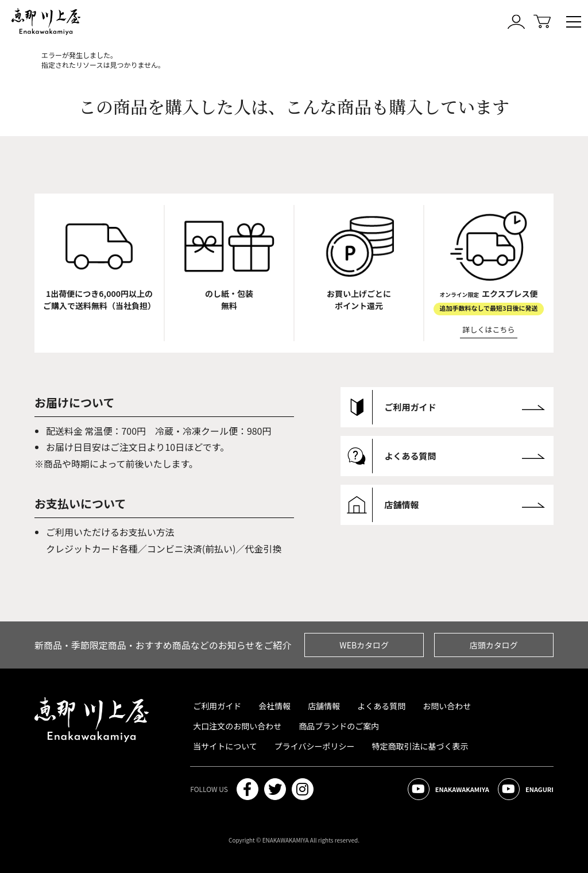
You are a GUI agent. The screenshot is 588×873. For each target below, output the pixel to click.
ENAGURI (526, 789)
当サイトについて (225, 746)
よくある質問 (381, 706)
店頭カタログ (494, 645)
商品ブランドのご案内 (339, 726)
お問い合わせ (447, 706)
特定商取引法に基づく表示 (420, 746)
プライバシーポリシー (315, 746)
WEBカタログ (364, 645)
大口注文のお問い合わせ (237, 726)
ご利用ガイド (217, 706)
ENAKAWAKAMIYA (448, 789)
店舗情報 (324, 706)
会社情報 (274, 706)
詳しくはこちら (489, 329)
